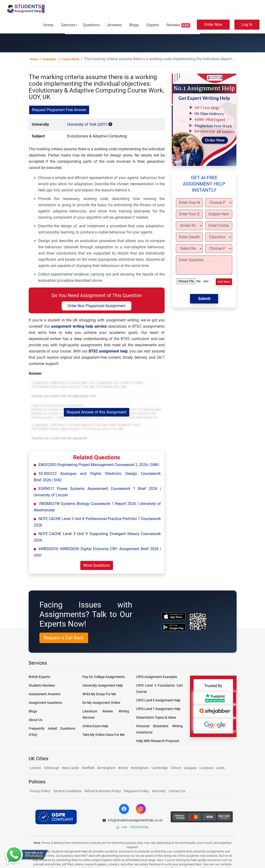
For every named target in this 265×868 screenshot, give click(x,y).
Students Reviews (42, 685)
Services (68, 25)
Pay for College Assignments (104, 677)
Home (48, 25)
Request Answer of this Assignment (97, 412)
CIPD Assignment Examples (157, 677)
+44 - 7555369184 (132, 827)
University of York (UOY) (87, 124)
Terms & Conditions (67, 791)
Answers (114, 25)
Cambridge (160, 768)
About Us (35, 720)
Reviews (178, 25)
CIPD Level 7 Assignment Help (158, 709)
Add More (224, 282)
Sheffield (88, 768)
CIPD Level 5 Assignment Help (158, 700)
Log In (247, 24)
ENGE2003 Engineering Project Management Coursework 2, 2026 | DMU (99, 465)
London (35, 768)
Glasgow (191, 768)
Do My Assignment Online (101, 703)
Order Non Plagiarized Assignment (97, 306)
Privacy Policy (40, 791)
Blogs (134, 25)
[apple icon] (174, 616)
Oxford (176, 768)
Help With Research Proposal (158, 741)
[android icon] (174, 627)
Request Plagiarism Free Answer (59, 110)
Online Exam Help (95, 726)
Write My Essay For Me (99, 694)
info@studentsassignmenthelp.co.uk (132, 820)
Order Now (213, 24)
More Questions (97, 565)
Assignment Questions (45, 703)
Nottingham (140, 768)
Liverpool (207, 768)
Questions (91, 25)
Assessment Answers (45, 694)
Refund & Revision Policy (103, 791)
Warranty (159, 791)
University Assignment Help (103, 685)
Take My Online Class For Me (103, 735)
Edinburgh (52, 768)
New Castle (70, 768)
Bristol (123, 768)
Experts (153, 25)
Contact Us (177, 791)
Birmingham (106, 768)
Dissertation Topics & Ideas (156, 717)
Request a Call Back (64, 638)
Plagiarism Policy (136, 791)
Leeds (220, 768)
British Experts (39, 677)
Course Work (70, 59)
